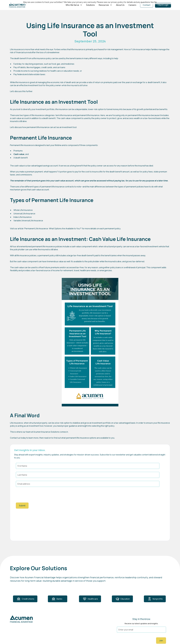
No (155, 2)
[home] (17, 5)
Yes (152, 2)
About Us (120, 5)
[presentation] (35, 495)
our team (27, 432)
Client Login (163, 5)
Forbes (57, 49)
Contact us (15, 438)
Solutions (90, 5)
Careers (132, 5)
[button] (74, 5)
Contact (147, 5)
